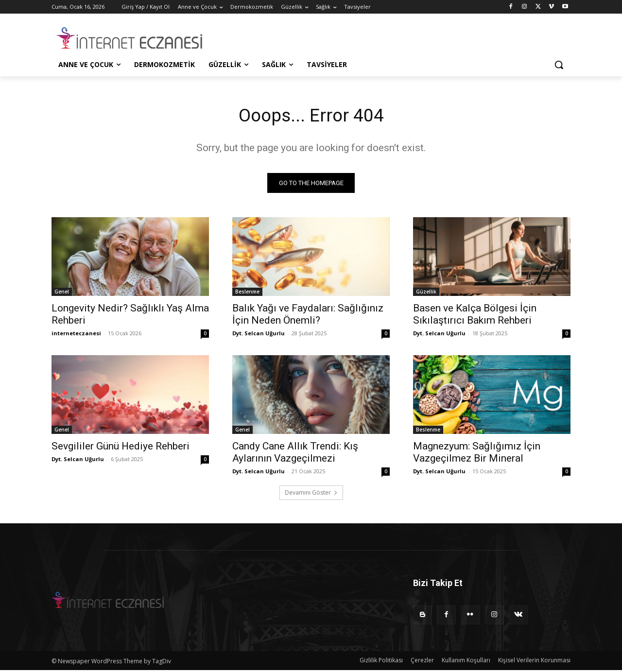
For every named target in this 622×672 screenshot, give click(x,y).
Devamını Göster (311, 494)
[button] (559, 65)
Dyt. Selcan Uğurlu (259, 335)
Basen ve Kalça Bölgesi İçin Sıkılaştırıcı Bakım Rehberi (475, 316)
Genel (62, 293)
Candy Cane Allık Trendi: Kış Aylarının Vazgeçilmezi (295, 454)
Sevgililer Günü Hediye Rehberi (121, 448)
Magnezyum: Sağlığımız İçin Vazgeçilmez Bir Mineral (477, 454)
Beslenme (247, 293)
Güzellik (426, 293)
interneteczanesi (76, 335)
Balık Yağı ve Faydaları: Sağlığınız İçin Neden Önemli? (308, 316)
